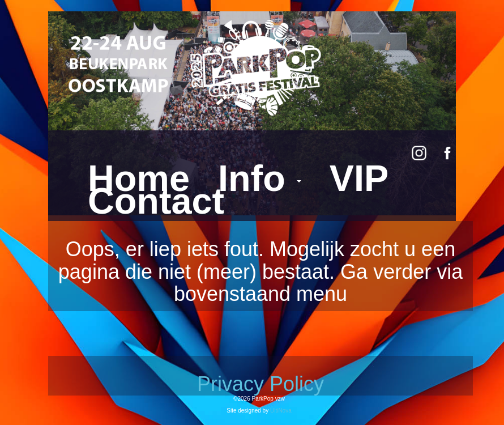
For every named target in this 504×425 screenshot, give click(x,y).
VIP (359, 178)
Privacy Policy (260, 384)
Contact (156, 201)
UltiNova (281, 411)
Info (260, 178)
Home (139, 178)
